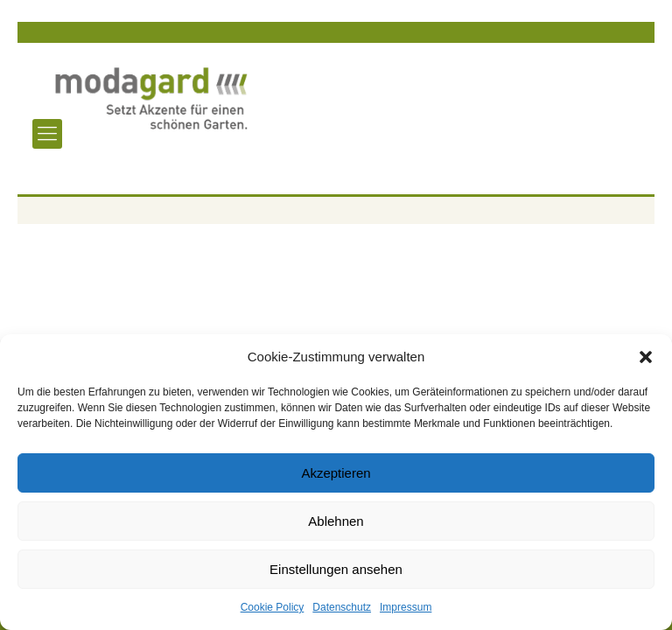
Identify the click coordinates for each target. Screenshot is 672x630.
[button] (646, 357)
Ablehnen (336, 521)
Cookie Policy (273, 607)
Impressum (406, 607)
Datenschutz (342, 607)
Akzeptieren (336, 473)
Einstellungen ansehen (336, 569)
